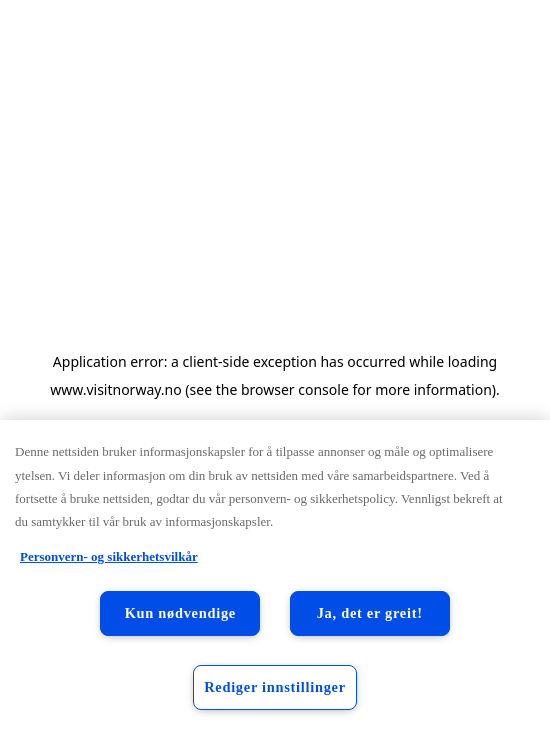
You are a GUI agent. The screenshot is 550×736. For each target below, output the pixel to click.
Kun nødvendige (180, 613)
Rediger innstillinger (275, 687)
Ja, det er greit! (370, 613)
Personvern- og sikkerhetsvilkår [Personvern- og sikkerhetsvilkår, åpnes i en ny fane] (109, 556)
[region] (275, 578)
